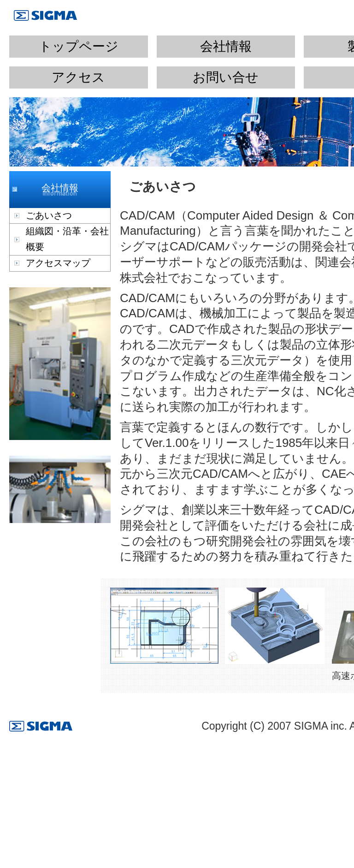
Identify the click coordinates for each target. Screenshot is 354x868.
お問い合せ (226, 77)
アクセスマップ (58, 263)
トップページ (79, 46)
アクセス (78, 77)
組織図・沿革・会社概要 (67, 239)
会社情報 (226, 46)
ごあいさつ (49, 215)
